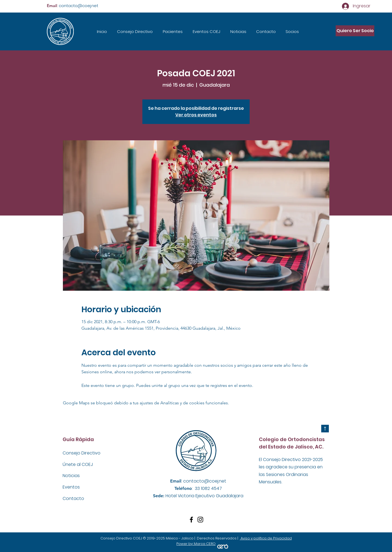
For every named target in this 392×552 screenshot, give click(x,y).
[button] (173, 31)
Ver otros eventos (196, 115)
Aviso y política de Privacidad (266, 538)
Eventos (72, 487)
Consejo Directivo (82, 453)
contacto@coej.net (79, 6)
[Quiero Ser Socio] (355, 31)
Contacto (73, 498)
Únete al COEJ (78, 464)
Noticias (72, 476)
